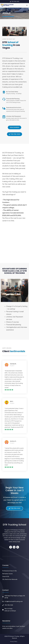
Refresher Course (7, 574)
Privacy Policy (14, 642)
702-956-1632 (9, 605)
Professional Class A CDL (10, 571)
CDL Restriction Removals (10, 579)
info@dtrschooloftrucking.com (14, 601)
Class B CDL (6, 577)
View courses (15, 127)
